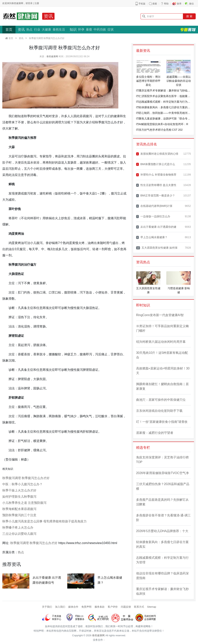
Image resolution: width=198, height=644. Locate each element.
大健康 (46, 29)
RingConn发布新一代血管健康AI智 (160, 315)
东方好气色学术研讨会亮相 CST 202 (159, 130)
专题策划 (188, 30)
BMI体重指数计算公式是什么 (156, 164)
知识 (73, 30)
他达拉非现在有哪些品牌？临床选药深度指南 (162, 576)
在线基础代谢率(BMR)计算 (154, 206)
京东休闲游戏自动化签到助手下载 (159, 411)
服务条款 (100, 607)
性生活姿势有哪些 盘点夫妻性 (156, 185)
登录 (30, 3)
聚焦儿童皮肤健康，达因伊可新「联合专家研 (163, 119)
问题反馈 (126, 607)
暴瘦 (89, 29)
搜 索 (189, 16)
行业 (37, 29)
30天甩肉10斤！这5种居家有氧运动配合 (162, 355)
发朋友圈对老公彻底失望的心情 (157, 154)
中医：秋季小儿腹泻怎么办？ (22, 484)
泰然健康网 (52, 56)
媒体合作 (73, 607)
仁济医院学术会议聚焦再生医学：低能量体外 (163, 96)
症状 (111, 29)
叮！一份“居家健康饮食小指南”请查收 (162, 422)
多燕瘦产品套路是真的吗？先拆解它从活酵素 (162, 502)
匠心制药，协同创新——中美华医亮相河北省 (163, 113)
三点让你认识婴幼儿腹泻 (19, 534)
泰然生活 (59, 29)
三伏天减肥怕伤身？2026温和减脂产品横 (163, 486)
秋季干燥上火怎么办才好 (19, 490)
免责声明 (86, 607)
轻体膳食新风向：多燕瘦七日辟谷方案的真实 (163, 107)
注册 (37, 3)
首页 (9, 30)
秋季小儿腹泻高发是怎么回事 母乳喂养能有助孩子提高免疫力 (44, 521)
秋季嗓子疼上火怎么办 (18, 528)
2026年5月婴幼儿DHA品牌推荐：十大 (162, 531)
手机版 (142, 4)
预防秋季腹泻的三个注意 (19, 515)
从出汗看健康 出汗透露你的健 (156, 227)
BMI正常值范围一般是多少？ (156, 196)
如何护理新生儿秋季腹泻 (19, 497)
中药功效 (100, 29)
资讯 (48, 16)
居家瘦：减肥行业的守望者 (155, 433)
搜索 (155, 4)
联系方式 (139, 607)
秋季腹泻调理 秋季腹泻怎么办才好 (26, 478)
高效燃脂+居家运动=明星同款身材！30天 (163, 371)
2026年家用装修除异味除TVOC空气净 (162, 473)
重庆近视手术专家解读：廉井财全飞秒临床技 (163, 90)
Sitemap (152, 607)
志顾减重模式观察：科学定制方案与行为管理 (163, 102)
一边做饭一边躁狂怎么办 (153, 216)
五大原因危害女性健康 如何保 (157, 248)
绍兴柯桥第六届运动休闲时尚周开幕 (161, 342)
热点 (29, 29)
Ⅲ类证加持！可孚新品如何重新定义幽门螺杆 (162, 328)
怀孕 (81, 29)
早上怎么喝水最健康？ (152, 237)
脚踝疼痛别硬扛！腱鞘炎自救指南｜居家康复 (162, 386)
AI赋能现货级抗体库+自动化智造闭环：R (162, 124)
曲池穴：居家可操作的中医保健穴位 (161, 400)
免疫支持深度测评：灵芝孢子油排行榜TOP (162, 460)
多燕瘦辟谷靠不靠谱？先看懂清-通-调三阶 (163, 518)
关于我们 (47, 607)
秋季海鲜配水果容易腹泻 (19, 509)
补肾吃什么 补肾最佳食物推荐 (156, 175)
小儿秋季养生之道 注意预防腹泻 (24, 503)
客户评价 (113, 607)
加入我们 (60, 607)
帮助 (166, 4)
